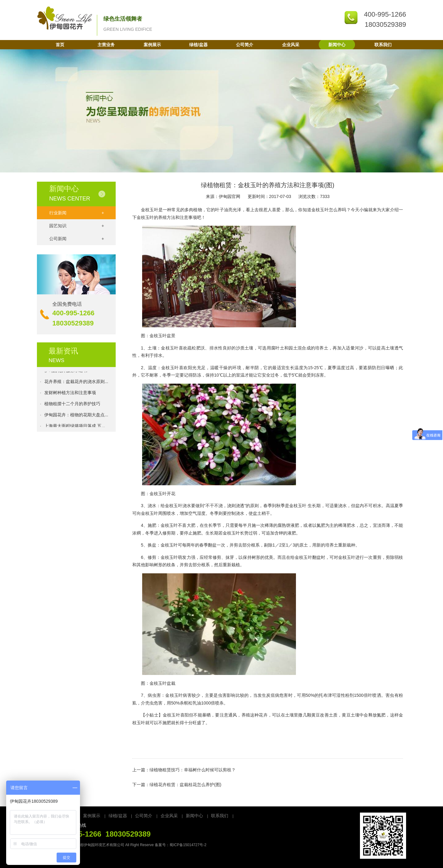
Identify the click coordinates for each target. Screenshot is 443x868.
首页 (60, 45)
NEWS (56, 360)
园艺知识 (77, 226)
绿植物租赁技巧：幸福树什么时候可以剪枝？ (193, 770)
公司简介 (245, 45)
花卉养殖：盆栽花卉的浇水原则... (76, 383)
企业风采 (291, 45)
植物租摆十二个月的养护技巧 (72, 406)
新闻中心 (337, 45)
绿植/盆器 (198, 45)
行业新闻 (77, 213)
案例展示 (152, 45)
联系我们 (383, 45)
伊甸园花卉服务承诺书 (66, 372)
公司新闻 (77, 239)
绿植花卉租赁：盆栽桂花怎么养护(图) (185, 785)
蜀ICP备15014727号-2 (188, 845)
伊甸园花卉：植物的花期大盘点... (76, 417)
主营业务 (106, 45)
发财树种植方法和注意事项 (70, 394)
